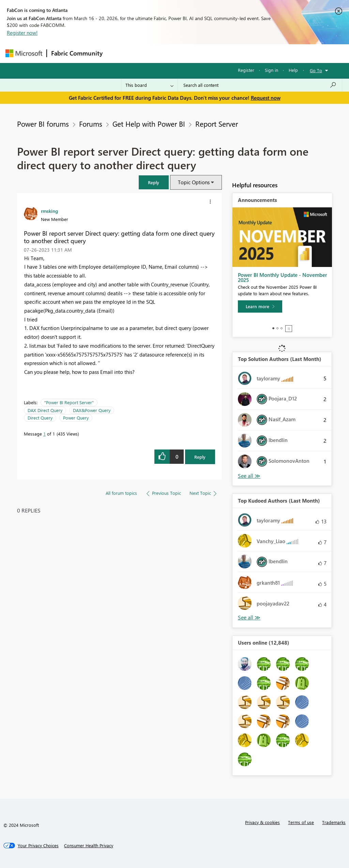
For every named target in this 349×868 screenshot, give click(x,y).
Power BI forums (43, 124)
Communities (206, 53)
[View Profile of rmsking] (49, 211)
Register (246, 70)
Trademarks (334, 822)
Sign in (271, 70)
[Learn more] (260, 306)
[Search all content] (260, 85)
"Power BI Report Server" (69, 402)
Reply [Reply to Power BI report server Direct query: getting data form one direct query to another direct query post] (200, 457)
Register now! (22, 33)
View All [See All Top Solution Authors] (249, 476)
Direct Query (40, 418)
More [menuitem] (260, 53)
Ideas (176, 53)
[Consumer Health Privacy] (89, 846)
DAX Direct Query (45, 410)
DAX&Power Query (92, 410)
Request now (266, 98)
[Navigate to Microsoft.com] (24, 53)
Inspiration (148, 53)
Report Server (217, 124)
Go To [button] (316, 70)
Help (293, 70)
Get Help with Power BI (149, 124)
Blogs (237, 53)
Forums (118, 53)
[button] (154, 182)
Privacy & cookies (262, 822)
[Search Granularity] (149, 85)
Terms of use (301, 822)
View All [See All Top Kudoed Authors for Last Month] (249, 618)
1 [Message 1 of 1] (44, 434)
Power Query (76, 418)
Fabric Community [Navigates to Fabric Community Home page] (77, 53)
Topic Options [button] (194, 182)
